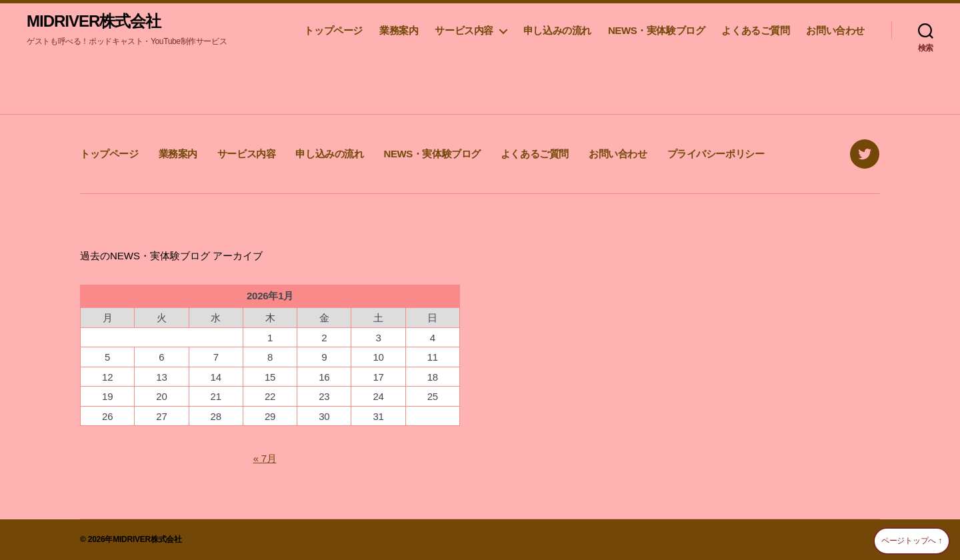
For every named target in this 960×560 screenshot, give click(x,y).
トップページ (333, 30)
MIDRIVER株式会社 (94, 21)
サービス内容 (464, 30)
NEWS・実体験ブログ (656, 30)
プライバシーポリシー (716, 154)
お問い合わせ (835, 30)
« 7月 (265, 458)
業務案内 (399, 30)
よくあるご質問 (755, 30)
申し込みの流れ (557, 30)
